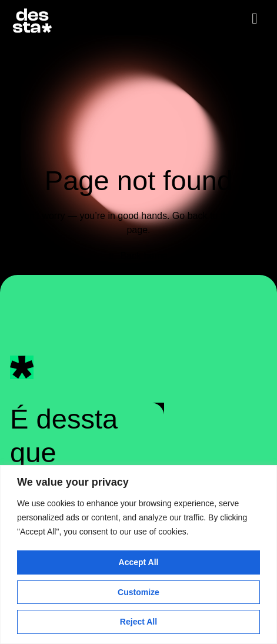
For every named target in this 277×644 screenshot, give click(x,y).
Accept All (139, 562)
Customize (138, 592)
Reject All (138, 622)
